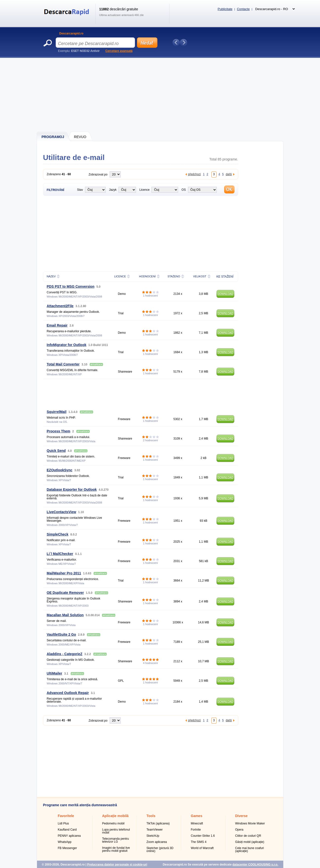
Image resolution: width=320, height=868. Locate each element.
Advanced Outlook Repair (68, 693)
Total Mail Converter (63, 364)
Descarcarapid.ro (71, 33)
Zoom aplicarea (157, 842)
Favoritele (66, 816)
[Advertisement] (160, 95)
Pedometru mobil (113, 823)
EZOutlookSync (60, 470)
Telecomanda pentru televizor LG (116, 840)
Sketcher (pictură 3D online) (160, 850)
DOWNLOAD (226, 294)
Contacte (243, 9)
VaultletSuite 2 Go (61, 634)
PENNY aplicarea (69, 836)
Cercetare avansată (119, 51)
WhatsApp (65, 842)
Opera (239, 830)
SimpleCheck (58, 534)
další (229, 174)
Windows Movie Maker (250, 823)
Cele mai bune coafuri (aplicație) (250, 850)
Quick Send (56, 451)
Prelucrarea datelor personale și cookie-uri (117, 865)
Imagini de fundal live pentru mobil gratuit (116, 849)
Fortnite (196, 830)
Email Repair (57, 325)
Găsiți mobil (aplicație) (250, 842)
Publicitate (225, 9)
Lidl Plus (63, 823)
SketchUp (153, 836)
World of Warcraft (202, 848)
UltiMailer (55, 673)
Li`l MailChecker (60, 554)
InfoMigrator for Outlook (67, 345)
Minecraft (197, 823)
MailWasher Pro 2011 (64, 573)
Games (197, 816)
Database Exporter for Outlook (72, 489)
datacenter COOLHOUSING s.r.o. (255, 865)
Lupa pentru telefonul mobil (116, 831)
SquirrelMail (57, 412)
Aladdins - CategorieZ (65, 654)
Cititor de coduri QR (248, 836)
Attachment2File (60, 306)
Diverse (242, 816)
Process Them (59, 431)
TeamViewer (155, 830)
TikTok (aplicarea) (158, 823)
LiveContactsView (62, 512)
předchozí (194, 174)
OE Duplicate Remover (65, 593)
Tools (151, 816)
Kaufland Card (67, 830)
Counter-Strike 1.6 (203, 836)
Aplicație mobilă (115, 816)
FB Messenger (67, 848)
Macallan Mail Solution (65, 615)
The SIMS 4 (199, 842)
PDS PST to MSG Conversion (71, 286)
